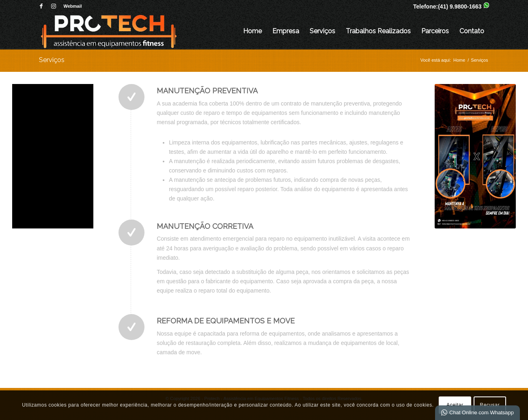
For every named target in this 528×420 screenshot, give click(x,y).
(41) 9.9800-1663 (460, 6)
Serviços (322, 31)
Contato (472, 31)
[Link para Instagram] (54, 6)
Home (252, 31)
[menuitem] (71, 6)
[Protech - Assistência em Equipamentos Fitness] (109, 31)
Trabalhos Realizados (378, 31)
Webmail (73, 6)
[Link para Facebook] (41, 6)
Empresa (286, 31)
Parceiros (435, 31)
